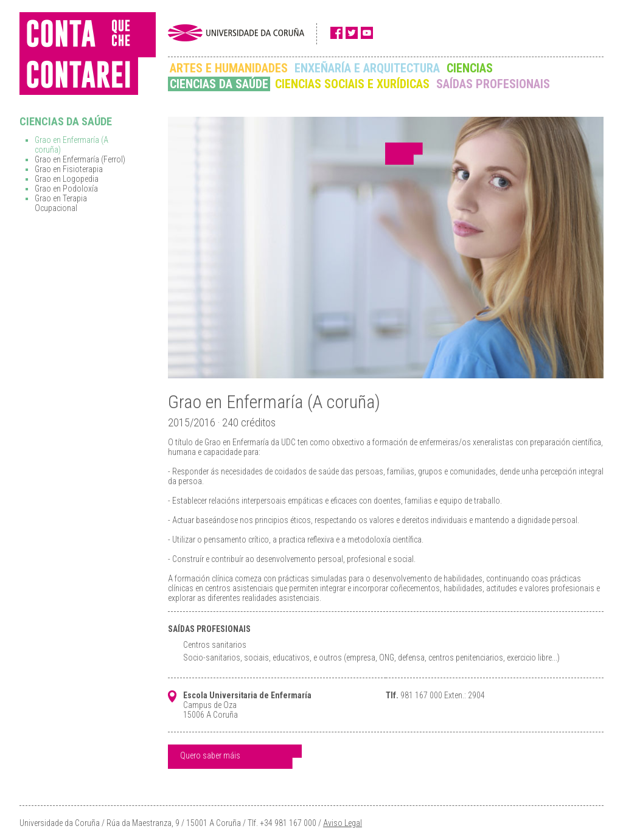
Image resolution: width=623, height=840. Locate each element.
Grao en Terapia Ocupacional (61, 203)
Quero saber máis (210, 755)
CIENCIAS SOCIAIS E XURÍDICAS (352, 84)
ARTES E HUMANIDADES (229, 68)
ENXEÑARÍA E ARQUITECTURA (367, 68)
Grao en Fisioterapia (69, 169)
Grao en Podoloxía (66, 189)
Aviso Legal (343, 823)
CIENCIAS (470, 68)
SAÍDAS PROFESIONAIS (493, 84)
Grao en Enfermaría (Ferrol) (80, 159)
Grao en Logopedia (67, 179)
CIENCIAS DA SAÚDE (219, 84)
